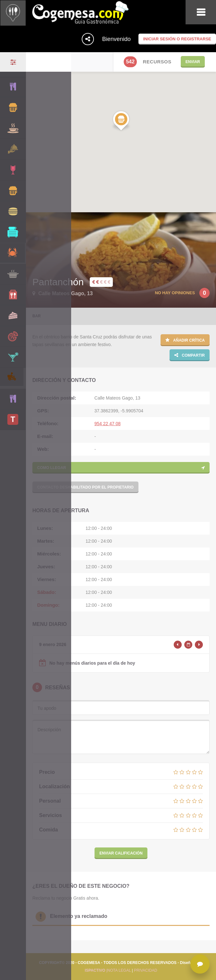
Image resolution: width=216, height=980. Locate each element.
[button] (121, 121)
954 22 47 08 (108, 424)
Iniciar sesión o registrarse (177, 39)
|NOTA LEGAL (118, 970)
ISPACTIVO (95, 970)
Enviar (193, 62)
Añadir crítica (185, 340)
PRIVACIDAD (145, 970)
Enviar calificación (121, 853)
